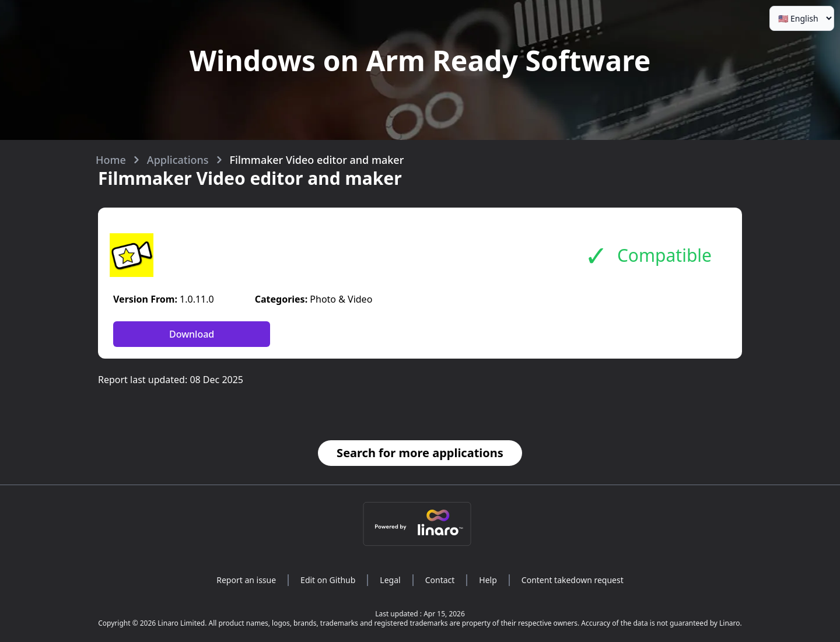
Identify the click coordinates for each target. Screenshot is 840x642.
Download (192, 334)
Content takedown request (573, 580)
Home (111, 160)
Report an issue (246, 580)
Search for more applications (420, 453)
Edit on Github (328, 580)
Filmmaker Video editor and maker (317, 160)
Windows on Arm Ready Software (420, 60)
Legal (390, 580)
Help (488, 580)
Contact (440, 580)
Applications (178, 160)
